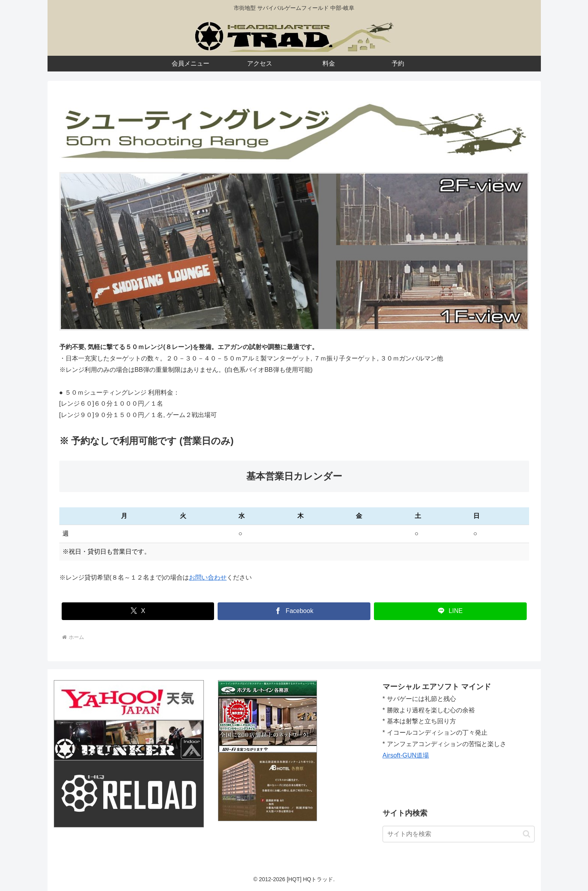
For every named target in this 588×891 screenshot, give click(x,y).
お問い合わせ (208, 577)
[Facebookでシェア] (294, 611)
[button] (527, 834)
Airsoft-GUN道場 (406, 755)
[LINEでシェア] (450, 611)
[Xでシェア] (138, 611)
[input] (459, 834)
